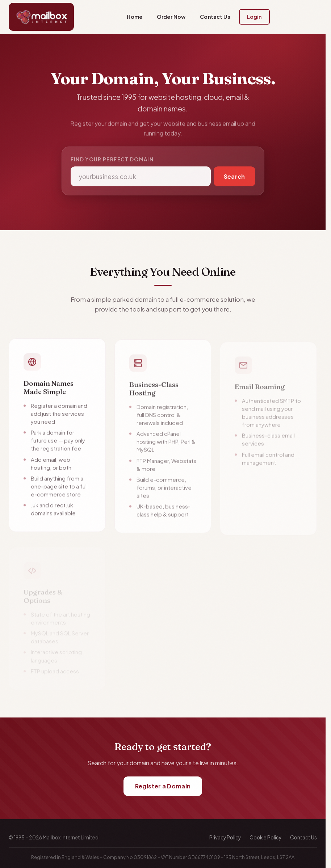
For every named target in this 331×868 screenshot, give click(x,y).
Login (254, 17)
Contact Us (215, 17)
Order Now (171, 17)
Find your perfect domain (112, 159)
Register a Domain (163, 786)
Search (234, 176)
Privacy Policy (225, 837)
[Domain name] (141, 176)
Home (135, 17)
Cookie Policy (265, 837)
